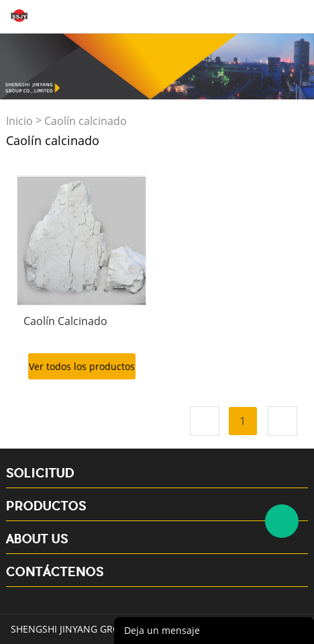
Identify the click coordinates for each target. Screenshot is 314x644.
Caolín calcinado (86, 121)
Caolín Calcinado (65, 321)
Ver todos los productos (82, 366)
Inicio (19, 121)
